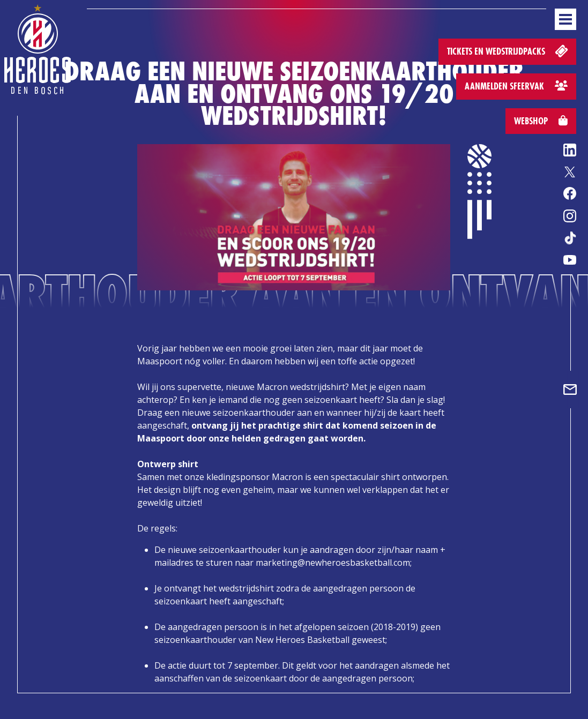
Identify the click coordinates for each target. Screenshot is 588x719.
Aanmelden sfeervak (516, 86)
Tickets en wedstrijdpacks (508, 51)
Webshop (541, 121)
